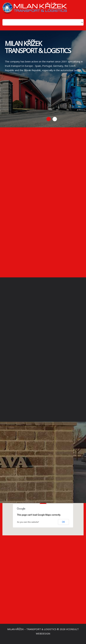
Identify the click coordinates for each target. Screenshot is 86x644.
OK (63, 522)
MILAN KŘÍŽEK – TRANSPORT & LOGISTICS (32, 629)
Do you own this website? (28, 522)
